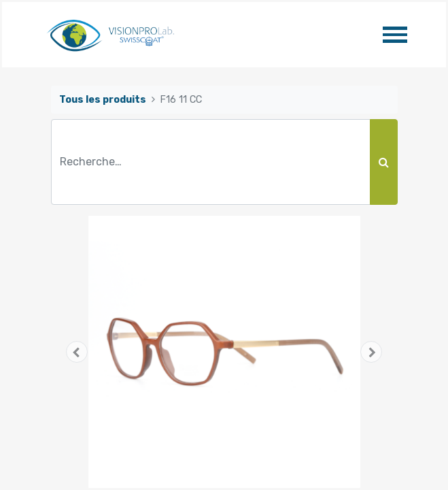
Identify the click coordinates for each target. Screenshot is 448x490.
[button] (77, 352)
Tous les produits (103, 100)
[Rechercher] (384, 162)
